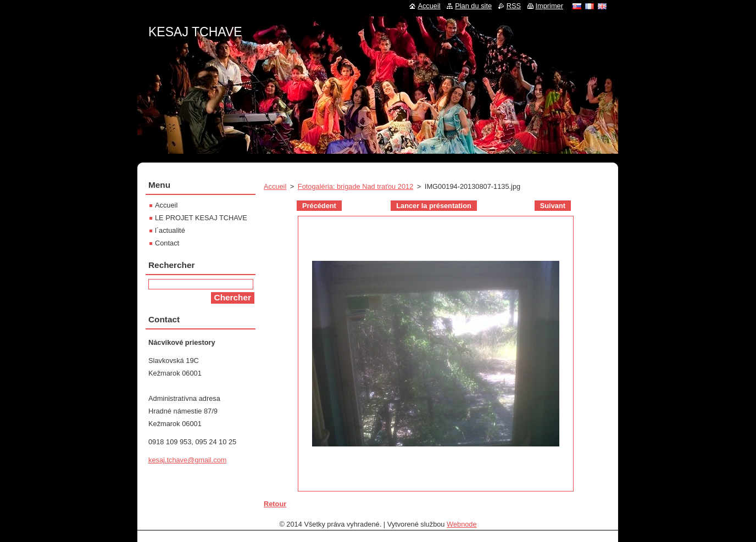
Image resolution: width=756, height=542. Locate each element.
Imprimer (549, 6)
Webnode (462, 524)
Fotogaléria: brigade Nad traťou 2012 (355, 186)
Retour (275, 504)
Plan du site (473, 6)
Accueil (275, 186)
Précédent (319, 206)
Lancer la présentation (434, 206)
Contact (167, 243)
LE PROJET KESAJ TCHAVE (201, 218)
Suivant (553, 206)
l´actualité (170, 230)
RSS (514, 6)
